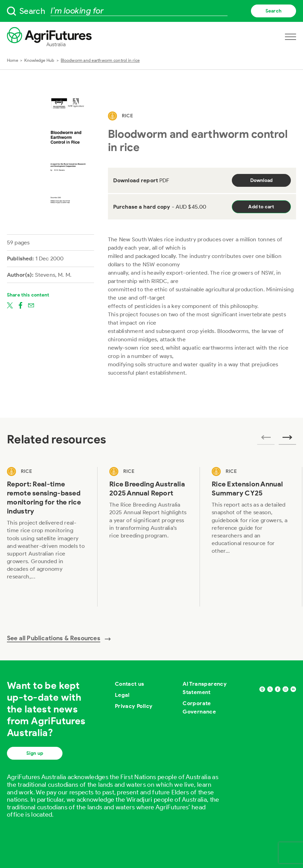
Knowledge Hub (39, 60)
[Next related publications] (287, 440)
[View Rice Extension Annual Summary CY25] (251, 537)
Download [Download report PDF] (262, 180)
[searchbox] (151, 11)
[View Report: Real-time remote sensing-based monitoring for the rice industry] (46, 537)
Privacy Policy (134, 706)
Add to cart (261, 207)
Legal (122, 695)
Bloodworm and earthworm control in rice (100, 60)
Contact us (130, 684)
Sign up (35, 753)
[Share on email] (31, 305)
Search (273, 11)
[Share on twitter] (10, 305)
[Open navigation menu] (291, 37)
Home (12, 60)
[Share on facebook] (20, 305)
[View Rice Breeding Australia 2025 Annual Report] (149, 537)
